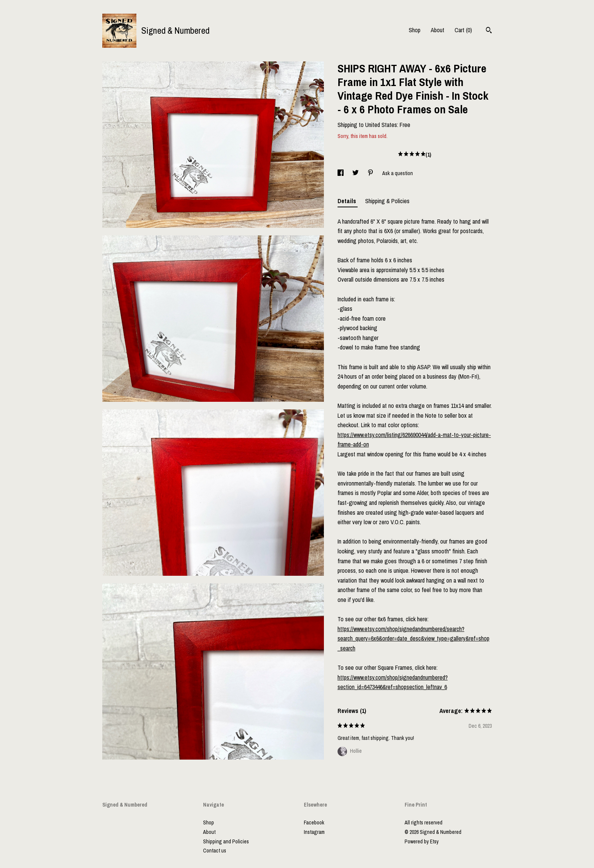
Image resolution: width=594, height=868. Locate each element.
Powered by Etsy (422, 841)
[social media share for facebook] (341, 173)
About (438, 30)
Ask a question (398, 173)
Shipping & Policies (387, 201)
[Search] (489, 31)
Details (348, 201)
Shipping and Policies (226, 841)
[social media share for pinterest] (371, 173)
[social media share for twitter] (356, 173)
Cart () (463, 30)
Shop (415, 30)
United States (381, 125)
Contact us (215, 851)
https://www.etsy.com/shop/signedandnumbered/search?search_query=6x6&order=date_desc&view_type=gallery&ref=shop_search (413, 638)
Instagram (314, 832)
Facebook (314, 823)
